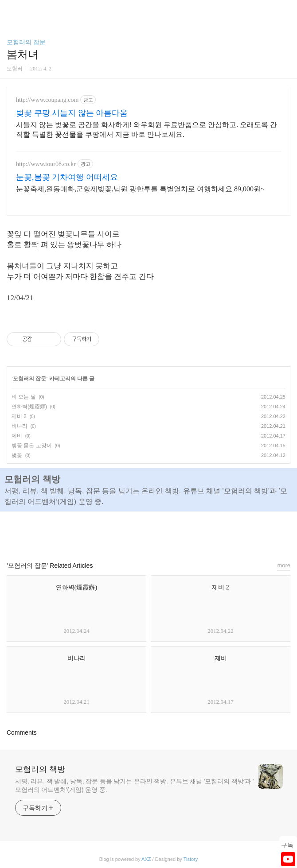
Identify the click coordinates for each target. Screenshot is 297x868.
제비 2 (19, 416)
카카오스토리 (148, 532)
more (284, 565)
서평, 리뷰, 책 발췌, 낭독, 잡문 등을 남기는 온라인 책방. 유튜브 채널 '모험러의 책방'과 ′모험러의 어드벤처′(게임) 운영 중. (134, 785)
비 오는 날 (24, 397)
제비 (17, 436)
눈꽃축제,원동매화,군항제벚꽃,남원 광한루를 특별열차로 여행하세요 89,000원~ (140, 189)
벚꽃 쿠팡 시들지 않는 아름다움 (72, 113)
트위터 (169, 532)
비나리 (20, 426)
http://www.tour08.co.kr (46, 164)
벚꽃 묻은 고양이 (32, 446)
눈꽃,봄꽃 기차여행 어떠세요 (67, 177)
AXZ (146, 859)
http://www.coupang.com (47, 100)
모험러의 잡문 (26, 42)
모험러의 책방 (40, 769)
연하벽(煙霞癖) (29, 407)
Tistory (191, 859)
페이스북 (128, 532)
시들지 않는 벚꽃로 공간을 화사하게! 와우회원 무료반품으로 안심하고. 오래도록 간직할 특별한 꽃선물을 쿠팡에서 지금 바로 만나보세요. (147, 130)
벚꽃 (17, 455)
